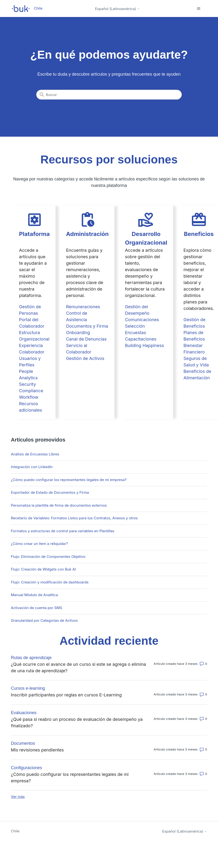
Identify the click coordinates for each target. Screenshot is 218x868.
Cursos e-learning (28, 688)
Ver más (18, 797)
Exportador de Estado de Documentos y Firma (50, 492)
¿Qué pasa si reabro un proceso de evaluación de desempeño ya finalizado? (77, 722)
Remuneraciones (83, 307)
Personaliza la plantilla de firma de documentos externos (59, 505)
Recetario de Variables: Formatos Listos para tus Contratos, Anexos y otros (74, 518)
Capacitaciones (141, 339)
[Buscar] (109, 95)
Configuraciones (27, 768)
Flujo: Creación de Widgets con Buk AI (43, 569)
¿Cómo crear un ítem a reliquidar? (39, 544)
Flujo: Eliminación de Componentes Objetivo (48, 557)
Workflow (29, 397)
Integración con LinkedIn (32, 467)
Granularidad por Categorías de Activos (44, 620)
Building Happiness (144, 345)
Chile (15, 831)
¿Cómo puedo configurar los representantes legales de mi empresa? (69, 480)
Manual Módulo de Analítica (34, 595)
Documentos (23, 743)
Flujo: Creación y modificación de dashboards (50, 582)
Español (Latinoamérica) (117, 9)
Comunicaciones (142, 320)
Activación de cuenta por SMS (37, 608)
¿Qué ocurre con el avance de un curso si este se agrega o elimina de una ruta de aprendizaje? (79, 667)
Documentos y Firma (87, 326)
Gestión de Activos (85, 358)
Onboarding (78, 333)
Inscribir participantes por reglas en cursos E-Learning (66, 695)
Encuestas (135, 333)
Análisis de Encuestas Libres (35, 454)
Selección (135, 326)
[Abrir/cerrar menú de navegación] (198, 9)
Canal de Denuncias (86, 339)
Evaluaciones (24, 713)
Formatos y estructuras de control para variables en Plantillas (63, 531)
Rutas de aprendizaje (31, 658)
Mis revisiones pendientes (37, 750)
